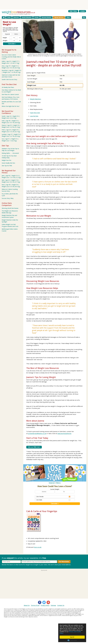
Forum (37, 17)
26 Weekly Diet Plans (8, 87)
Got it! (72, 637)
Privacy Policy (45, 605)
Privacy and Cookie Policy (70, 632)
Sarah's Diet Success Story (9, 80)
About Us (27, 605)
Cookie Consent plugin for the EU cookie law (72, 640)
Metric (58, 483)
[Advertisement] (44, 5)
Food (9, 17)
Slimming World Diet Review (10, 208)
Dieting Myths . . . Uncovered (10, 153)
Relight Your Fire (6, 160)
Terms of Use (35, 605)
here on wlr (38, 547)
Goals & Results (27, 17)
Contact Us (61, 605)
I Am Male (53, 500)
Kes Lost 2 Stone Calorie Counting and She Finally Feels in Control (11, 57)
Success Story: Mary (8, 198)
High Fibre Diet (35, 113)
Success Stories (46, 17)
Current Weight (55, 489)
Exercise (16, 17)
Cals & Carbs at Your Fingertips (42, 511)
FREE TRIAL (73, 11)
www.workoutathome (64, 434)
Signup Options (59, 17)
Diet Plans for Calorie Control (10, 94)
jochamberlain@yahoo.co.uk (37, 434)
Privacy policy (76, 565)
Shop (68, 17)
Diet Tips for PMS (7, 166)
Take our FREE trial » (34, 447)
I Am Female (53, 497)
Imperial (52, 483)
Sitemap (53, 605)
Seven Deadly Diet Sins (8, 163)
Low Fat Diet (34, 116)
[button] (7, 34)
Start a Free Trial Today (37, 438)
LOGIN (82, 11)
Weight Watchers (36, 99)
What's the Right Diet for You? (11, 106)
